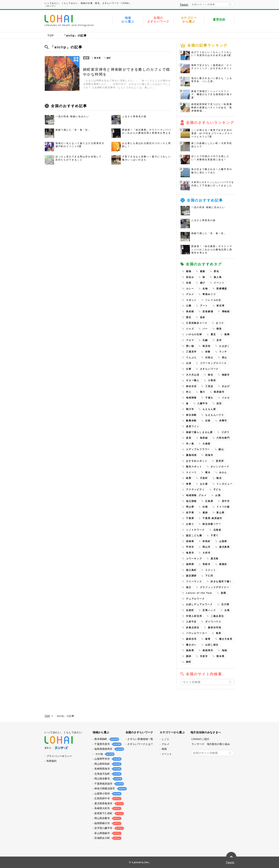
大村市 (206, 553)
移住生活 (191, 386)
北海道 (217, 530)
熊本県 (220, 656)
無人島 (218, 277)
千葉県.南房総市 (212, 518)
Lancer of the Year (199, 593)
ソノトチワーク (195, 530)
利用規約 (52, 761)
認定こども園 (194, 536)
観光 (219, 478)
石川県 (225, 604)
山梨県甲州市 (107, 759)
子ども (217, 490)
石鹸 (205, 340)
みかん (223, 472)
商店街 (206, 346)
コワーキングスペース (213, 363)
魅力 (203, 392)
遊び (203, 283)
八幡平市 (203, 404)
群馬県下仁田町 (108, 813)
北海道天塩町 (107, 774)
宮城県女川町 (107, 838)
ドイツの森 (223, 507)
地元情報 (191, 501)
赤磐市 (223, 421)
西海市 (209, 455)
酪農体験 (191, 421)
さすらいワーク (209, 369)
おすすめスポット (197, 461)
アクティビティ (195, 490)
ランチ (223, 352)
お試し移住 (212, 645)
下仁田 (209, 576)
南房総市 (219, 392)
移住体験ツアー (212, 524)
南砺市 (226, 375)
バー (205, 329)
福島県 (190, 650)
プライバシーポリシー (59, 756)
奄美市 (190, 553)
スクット (211, 570)
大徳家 (206, 444)
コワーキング (194, 559)
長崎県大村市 (107, 808)
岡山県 (190, 507)
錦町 (189, 662)
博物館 (226, 312)
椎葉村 (223, 564)
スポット (191, 300)
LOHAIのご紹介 (201, 739)
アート (204, 306)
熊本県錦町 (106, 739)
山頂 (189, 363)
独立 (189, 587)
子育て (215, 536)
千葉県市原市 (107, 744)
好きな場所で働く (221, 582)
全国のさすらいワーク (158, 20)
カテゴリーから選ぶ (189, 20)
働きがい (191, 645)
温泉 (203, 317)
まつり (220, 323)
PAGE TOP (231, 857)
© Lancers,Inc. (140, 862)
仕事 (189, 369)
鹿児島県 (224, 547)
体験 (208, 352)
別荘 (219, 404)
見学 (219, 340)
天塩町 (204, 478)
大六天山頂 (193, 375)
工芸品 (209, 386)
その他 (104, 754)
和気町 (206, 541)
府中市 (226, 501)
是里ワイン (193, 426)
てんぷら (191, 358)
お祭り (190, 524)
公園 (189, 306)
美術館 (190, 312)
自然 (189, 283)
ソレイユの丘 (213, 300)
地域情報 (191, 398)
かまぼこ (224, 346)
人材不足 (191, 622)
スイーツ (191, 472)
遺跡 (205, 513)
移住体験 (191, 415)
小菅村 (212, 380)
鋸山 (221, 449)
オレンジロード (220, 467)
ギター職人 (193, 380)
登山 (225, 358)
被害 (208, 639)
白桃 (205, 507)
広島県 (209, 501)
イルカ (226, 398)
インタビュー (224, 484)
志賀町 (190, 610)
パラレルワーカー (197, 633)
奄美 (219, 633)
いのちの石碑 (194, 334)
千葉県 (190, 518)
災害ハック (209, 610)
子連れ (209, 398)
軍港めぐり (209, 294)
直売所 (220, 461)
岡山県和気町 (107, 764)
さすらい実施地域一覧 (140, 739)
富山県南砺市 (107, 833)
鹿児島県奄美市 (108, 803)
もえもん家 (209, 409)
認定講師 (191, 576)
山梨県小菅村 (107, 794)
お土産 (204, 484)
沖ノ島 (190, 444)
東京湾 (220, 306)
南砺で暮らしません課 (199, 432)
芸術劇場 (208, 312)
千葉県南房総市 (108, 784)
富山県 (220, 513)
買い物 (190, 346)
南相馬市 (208, 650)
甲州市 (190, 547)
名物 (205, 289)
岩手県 (190, 513)
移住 (211, 375)
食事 (189, 484)
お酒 (218, 495)
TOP (51, 36)
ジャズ (190, 329)
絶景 (189, 478)
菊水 (208, 472)
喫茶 (219, 329)
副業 (224, 593)
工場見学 (191, 352)
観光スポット (194, 467)
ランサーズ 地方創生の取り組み (211, 744)
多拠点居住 (193, 628)
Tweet (184, 5)
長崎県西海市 (107, 769)
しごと (165, 739)
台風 (227, 610)
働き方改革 (226, 639)
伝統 (208, 421)
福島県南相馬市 (108, 749)
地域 (225, 650)
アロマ (190, 340)
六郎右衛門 (223, 438)
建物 (189, 271)
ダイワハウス (213, 622)
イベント (219, 283)
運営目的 (219, 20)
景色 (216, 271)
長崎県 (190, 541)
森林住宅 (191, 639)
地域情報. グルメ (196, 495)
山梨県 (223, 541)
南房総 (204, 438)
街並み (190, 277)
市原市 (204, 656)
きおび (226, 386)
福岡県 (190, 564)
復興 (227, 334)
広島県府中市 (107, 798)
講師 (189, 656)
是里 (189, 438)
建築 (203, 271)
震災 (213, 334)
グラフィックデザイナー (215, 587)
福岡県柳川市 (107, 823)
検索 (230, 4)
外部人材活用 (194, 616)
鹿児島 (215, 559)
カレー (190, 289)
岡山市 (206, 547)
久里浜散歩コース (197, 323)
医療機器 (222, 289)
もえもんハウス (215, 415)
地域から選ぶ (128, 20)
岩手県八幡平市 (108, 828)
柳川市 (190, 409)
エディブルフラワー (198, 449)
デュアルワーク (195, 599)
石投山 (209, 358)
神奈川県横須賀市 (110, 789)
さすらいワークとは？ (140, 744)
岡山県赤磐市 (107, 818)
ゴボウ (225, 432)
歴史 (189, 317)
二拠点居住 (217, 616)
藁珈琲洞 (191, 455)
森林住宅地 (215, 628)
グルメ (190, 294)
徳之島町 (191, 570)
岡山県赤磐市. (108, 779)
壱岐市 (206, 564)
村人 (189, 392)
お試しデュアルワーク (199, 604)
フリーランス (194, 582)
